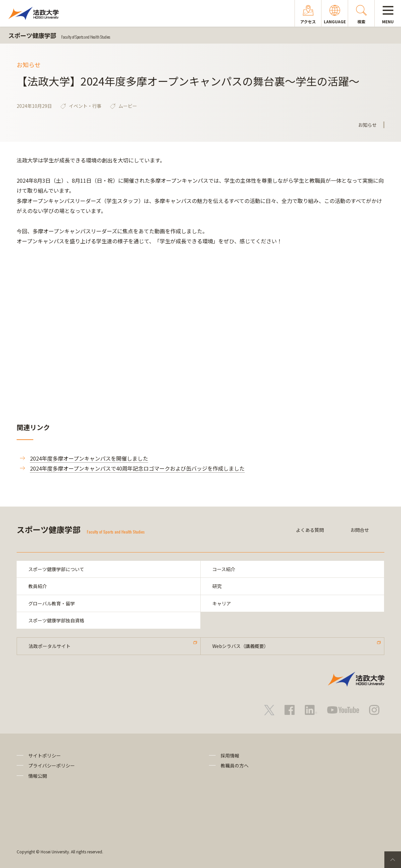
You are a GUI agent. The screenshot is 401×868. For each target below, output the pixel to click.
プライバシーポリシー (52, 765)
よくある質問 (310, 530)
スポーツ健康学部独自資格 (56, 620)
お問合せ (360, 530)
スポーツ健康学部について (56, 569)
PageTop (393, 860)
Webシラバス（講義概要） (240, 646)
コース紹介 (224, 569)
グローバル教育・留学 (52, 603)
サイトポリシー (45, 756)
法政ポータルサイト (50, 646)
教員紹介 (38, 586)
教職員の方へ (235, 765)
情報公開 (38, 776)
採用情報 (230, 756)
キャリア (222, 603)
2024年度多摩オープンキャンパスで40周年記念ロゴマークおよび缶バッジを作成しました (137, 468)
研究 (217, 586)
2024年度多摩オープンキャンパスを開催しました (89, 458)
